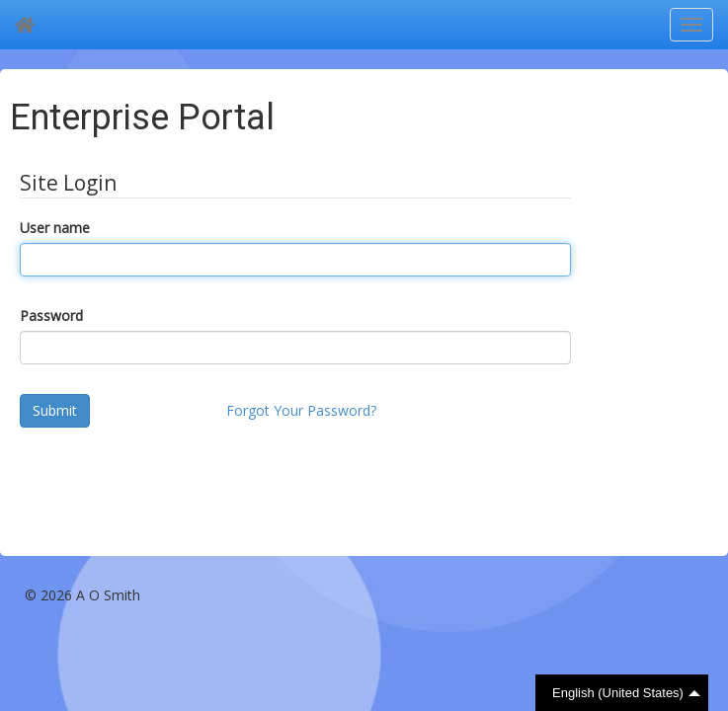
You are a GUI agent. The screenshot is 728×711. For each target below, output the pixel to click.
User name (55, 228)
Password (51, 316)
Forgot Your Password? (301, 410)
